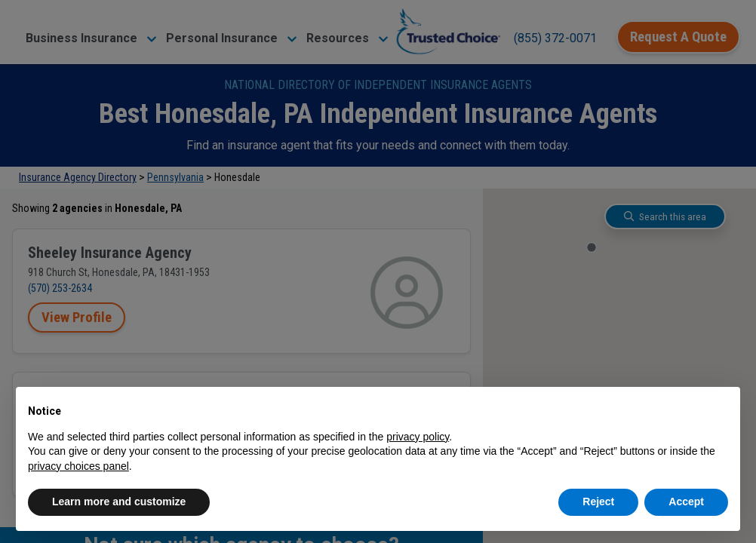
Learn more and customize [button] (119, 502)
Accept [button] (686, 502)
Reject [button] (598, 502)
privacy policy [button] (418, 437)
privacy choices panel (78, 466)
